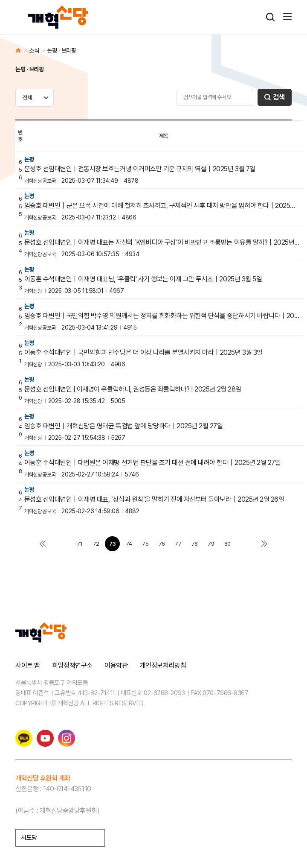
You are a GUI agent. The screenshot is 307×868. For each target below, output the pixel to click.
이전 (63, 544)
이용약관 (116, 666)
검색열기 (270, 17)
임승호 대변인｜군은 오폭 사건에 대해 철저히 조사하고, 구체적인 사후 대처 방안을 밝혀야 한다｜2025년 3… (162, 206)
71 (80, 544)
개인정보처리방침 (163, 666)
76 (162, 544)
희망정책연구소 (72, 666)
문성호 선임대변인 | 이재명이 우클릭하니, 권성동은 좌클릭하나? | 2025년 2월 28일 (133, 389)
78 (195, 544)
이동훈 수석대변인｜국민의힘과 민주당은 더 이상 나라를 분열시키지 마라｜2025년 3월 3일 (143, 353)
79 (211, 544)
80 (227, 544)
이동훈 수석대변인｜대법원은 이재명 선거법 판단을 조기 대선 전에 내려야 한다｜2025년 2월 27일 (153, 463)
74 (129, 544)
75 (145, 544)
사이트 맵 (28, 666)
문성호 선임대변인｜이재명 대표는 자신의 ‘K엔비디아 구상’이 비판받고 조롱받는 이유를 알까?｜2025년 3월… (162, 243)
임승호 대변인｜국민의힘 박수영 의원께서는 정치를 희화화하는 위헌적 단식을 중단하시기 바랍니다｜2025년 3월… (162, 316)
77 (178, 544)
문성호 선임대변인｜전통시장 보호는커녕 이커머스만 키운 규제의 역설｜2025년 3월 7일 (140, 169)
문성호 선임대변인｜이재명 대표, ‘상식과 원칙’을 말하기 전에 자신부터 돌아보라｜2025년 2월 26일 (154, 500)
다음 (244, 544)
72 (96, 544)
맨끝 (265, 544)
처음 (42, 544)
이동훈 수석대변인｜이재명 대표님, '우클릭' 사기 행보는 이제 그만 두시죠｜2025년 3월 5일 (143, 279)
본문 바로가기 (0, 0)
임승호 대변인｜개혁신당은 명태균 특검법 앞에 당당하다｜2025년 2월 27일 (124, 426)
